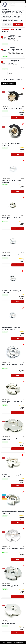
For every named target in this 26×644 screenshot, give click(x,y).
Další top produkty (13, 74)
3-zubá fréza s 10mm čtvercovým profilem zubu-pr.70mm (11, 586)
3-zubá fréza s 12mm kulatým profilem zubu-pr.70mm (12, 402)
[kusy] (6, 118)
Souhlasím (18, 25)
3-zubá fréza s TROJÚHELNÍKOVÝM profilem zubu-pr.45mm (11, 328)
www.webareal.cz (19, 643)
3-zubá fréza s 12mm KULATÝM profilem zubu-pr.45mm (13, 218)
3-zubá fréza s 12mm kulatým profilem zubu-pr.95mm (12, 476)
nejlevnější (5, 79)
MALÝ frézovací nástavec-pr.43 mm (12, 109)
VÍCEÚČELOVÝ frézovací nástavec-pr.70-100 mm (11, 145)
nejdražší (12, 79)
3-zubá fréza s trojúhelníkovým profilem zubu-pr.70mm (13, 512)
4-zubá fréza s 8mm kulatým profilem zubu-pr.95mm (12, 439)
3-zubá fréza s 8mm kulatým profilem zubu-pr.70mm (12, 365)
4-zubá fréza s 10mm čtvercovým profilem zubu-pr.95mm (11, 623)
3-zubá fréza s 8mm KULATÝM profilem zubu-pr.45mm (12, 292)
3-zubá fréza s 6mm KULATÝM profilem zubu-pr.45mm (12, 255)
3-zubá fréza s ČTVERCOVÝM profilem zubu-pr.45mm (12, 181)
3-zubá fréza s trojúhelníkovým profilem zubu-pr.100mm (13, 549)
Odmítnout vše (8, 25)
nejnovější (19, 79)
